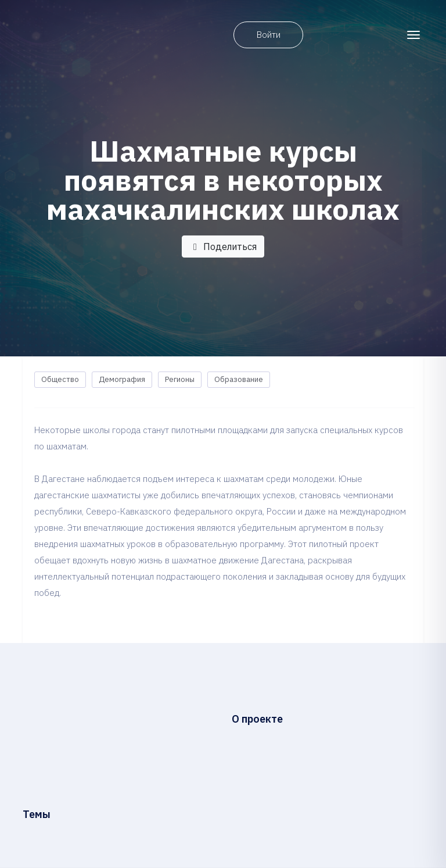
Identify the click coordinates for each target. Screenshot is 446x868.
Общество (60, 379)
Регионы (180, 379)
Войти (269, 35)
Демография (122, 379)
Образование (239, 379)
